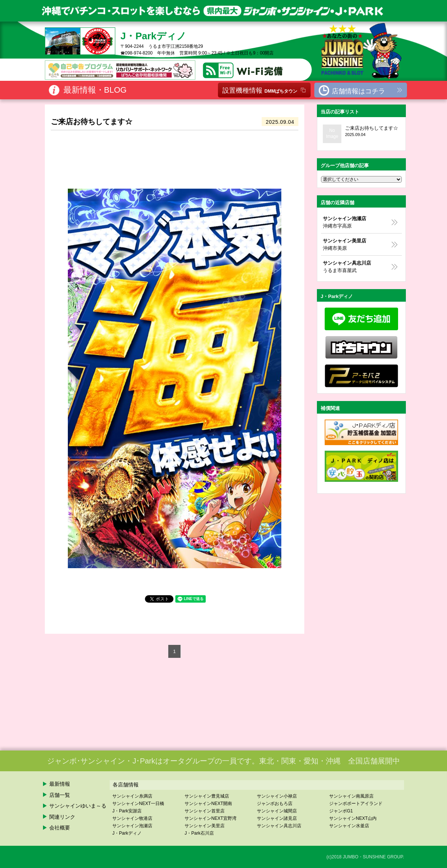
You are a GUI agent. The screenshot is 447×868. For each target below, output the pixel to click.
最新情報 (60, 784)
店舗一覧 (60, 795)
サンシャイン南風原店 (351, 796)
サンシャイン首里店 (205, 811)
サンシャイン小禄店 (277, 796)
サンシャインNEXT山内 (353, 818)
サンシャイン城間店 (277, 811)
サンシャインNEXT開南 (208, 804)
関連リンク (62, 817)
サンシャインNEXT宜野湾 (211, 818)
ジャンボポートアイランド (356, 804)
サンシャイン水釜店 (349, 826)
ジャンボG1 (341, 811)
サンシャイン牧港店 (132, 818)
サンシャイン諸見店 (277, 818)
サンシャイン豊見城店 (207, 796)
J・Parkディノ (127, 833)
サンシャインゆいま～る (78, 806)
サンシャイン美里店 (205, 826)
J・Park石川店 (199, 833)
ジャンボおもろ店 (275, 804)
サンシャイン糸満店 (132, 796)
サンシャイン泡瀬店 (132, 826)
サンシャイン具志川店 (279, 826)
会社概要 (60, 828)
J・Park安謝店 (127, 811)
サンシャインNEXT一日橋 (138, 804)
